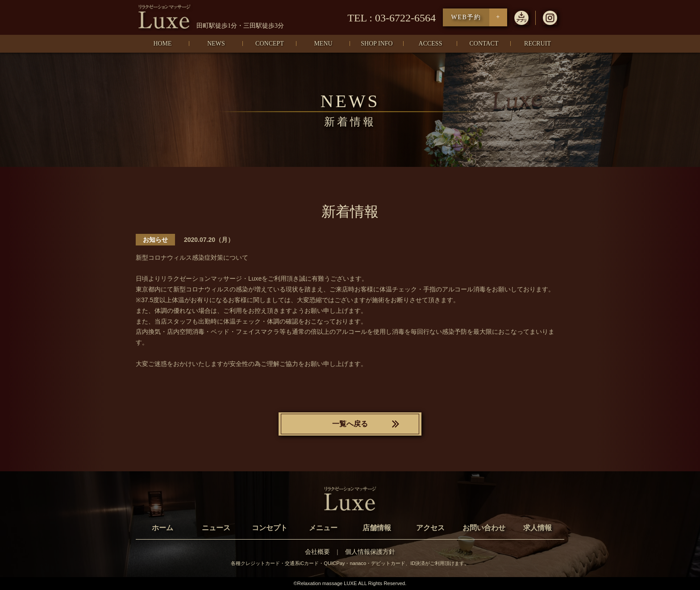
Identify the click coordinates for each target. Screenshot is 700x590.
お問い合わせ (484, 528)
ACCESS (431, 44)
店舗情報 (377, 528)
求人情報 (537, 528)
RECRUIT (537, 44)
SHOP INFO (377, 44)
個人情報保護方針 (370, 552)
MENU (323, 44)
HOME (162, 44)
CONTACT (484, 44)
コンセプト (270, 528)
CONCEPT (270, 44)
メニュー (323, 528)
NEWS (216, 44)
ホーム (162, 528)
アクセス (430, 528)
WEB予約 (466, 17)
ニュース (216, 528)
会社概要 (317, 552)
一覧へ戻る (350, 424)
